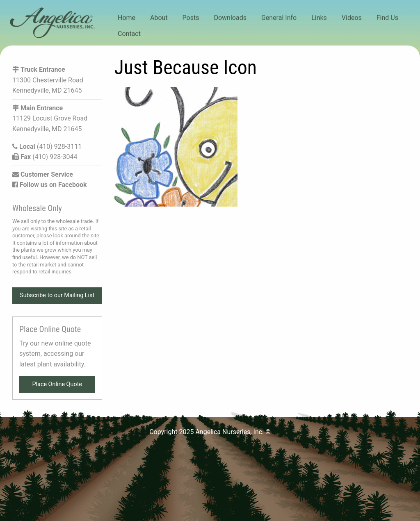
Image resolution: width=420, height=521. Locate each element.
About (159, 18)
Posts (191, 18)
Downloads (230, 18)
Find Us (387, 18)
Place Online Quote (57, 384)
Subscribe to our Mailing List (57, 295)
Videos (352, 18)
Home (127, 18)
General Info (279, 18)
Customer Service (43, 174)
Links (319, 18)
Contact (129, 33)
